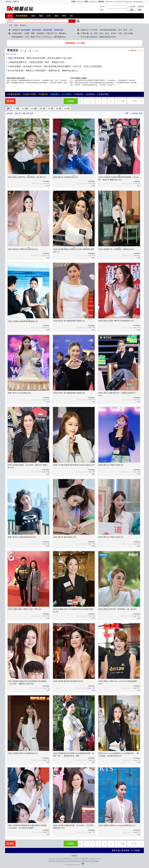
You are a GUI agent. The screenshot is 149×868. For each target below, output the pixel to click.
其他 (67, 108)
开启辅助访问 (70, 2)
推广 (72, 16)
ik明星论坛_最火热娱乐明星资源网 (6, 25)
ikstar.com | (81, 2)
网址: (87, 2)
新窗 (127, 113)
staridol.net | (93, 2)
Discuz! (75, 864)
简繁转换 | (9, 2)
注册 (139, 10)
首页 (10, 16)
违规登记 (74, 856)
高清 (16, 25)
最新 (33, 16)
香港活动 (23, 25)
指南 (56, 16)
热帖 (24, 113)
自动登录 (132, 7)
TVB (16, 108)
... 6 (111, 101)
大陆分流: (101, 2)
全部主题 (9, 113)
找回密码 (141, 7)
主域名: (74, 2)
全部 (8, 108)
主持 (50, 108)
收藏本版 (135, 50)
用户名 (102, 7)
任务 (49, 16)
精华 (28, 113)
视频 (41, 16)
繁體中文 (16, 2)
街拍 (59, 108)
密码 (102, 10)
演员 (25, 108)
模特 (42, 108)
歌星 (34, 108)
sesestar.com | (128, 2)
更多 (32, 113)
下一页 (134, 101)
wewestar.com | (119, 2)
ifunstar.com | (109, 2)
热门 (20, 113)
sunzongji (13, 54)
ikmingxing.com (138, 2)
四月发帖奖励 (22, 16)
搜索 (71, 21)
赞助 (64, 16)
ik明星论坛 (67, 859)
